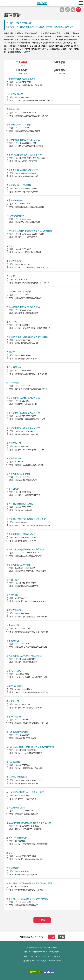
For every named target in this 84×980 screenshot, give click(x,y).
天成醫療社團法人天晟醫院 (19, 185)
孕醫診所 (11, 246)
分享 (73, 10)
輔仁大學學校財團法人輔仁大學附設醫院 (25, 792)
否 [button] (62, 937)
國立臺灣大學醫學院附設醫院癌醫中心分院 (26, 519)
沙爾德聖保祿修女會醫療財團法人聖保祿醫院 (27, 337)
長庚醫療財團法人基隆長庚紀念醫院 (23, 428)
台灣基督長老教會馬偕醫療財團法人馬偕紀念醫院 (29, 231)
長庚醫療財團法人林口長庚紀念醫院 (23, 398)
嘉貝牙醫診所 (13, 701)
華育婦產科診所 (14, 610)
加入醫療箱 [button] (79, 10)
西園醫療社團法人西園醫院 (19, 292)
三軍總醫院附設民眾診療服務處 (21, 79)
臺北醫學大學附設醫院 (17, 777)
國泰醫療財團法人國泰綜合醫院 (21, 534)
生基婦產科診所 (14, 261)
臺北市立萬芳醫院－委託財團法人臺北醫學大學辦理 (30, 747)
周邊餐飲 (61, 70)
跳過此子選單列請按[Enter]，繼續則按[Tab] (56, 10)
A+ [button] (67, 10)
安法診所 (11, 276)
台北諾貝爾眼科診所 (16, 216)
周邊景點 (61, 62)
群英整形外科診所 (15, 686)
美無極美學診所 (14, 458)
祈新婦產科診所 (14, 443)
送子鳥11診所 (13, 489)
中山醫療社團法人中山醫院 (19, 125)
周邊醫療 (23, 62)
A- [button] (62, 10)
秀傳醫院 (11, 352)
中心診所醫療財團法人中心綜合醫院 (23, 140)
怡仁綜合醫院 (13, 383)
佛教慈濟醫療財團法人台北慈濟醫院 (23, 307)
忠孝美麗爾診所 (14, 367)
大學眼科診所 (13, 109)
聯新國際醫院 (13, 868)
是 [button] (52, 937)
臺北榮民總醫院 (14, 762)
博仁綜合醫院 (13, 595)
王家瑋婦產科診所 (15, 200)
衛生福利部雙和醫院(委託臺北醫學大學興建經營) (29, 823)
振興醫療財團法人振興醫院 (19, 474)
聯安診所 (11, 853)
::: (5, 944)
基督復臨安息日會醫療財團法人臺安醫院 (25, 549)
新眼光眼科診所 (14, 671)
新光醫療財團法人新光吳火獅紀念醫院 (24, 656)
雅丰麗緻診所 (13, 641)
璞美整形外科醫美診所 (17, 838)
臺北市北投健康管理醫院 (18, 732)
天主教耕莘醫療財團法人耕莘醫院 (22, 170)
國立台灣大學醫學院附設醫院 (20, 504)
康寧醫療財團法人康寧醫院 (19, 565)
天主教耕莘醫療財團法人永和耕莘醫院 (24, 155)
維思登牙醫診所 (14, 717)
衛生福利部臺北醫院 (16, 808)
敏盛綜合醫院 (13, 580)
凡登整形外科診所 (15, 94)
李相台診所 (12, 322)
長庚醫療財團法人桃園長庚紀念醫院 (23, 413)
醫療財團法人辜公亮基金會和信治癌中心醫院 (27, 899)
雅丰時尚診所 (13, 625)
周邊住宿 (23, 70)
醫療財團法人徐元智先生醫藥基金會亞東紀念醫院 (29, 883)
